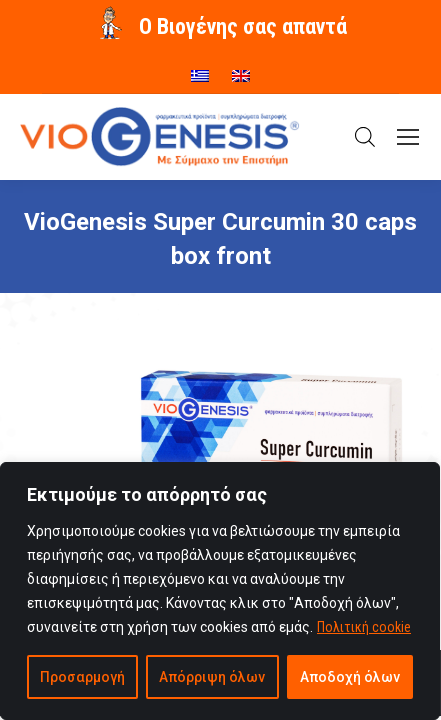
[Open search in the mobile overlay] (365, 137)
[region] (220, 591)
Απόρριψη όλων (212, 677)
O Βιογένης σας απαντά (243, 26)
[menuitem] (200, 69)
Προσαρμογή (82, 677)
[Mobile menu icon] (408, 137)
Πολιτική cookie (364, 627)
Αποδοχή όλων (350, 677)
